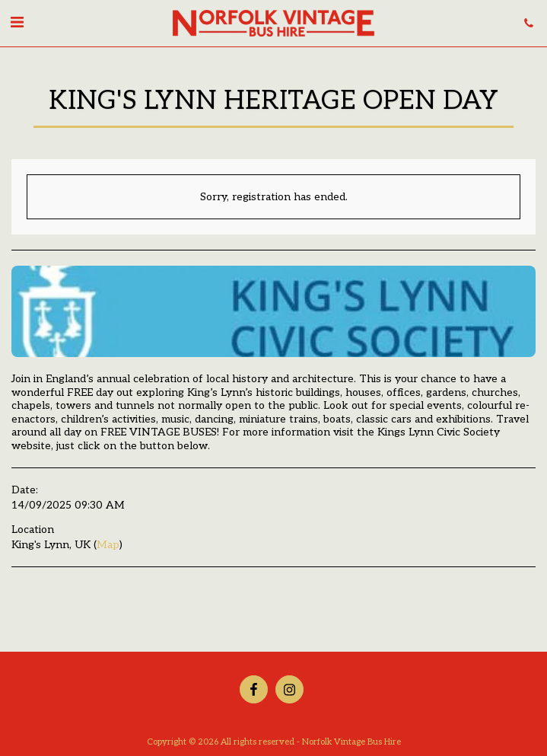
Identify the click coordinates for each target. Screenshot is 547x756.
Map (108, 545)
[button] (17, 23)
